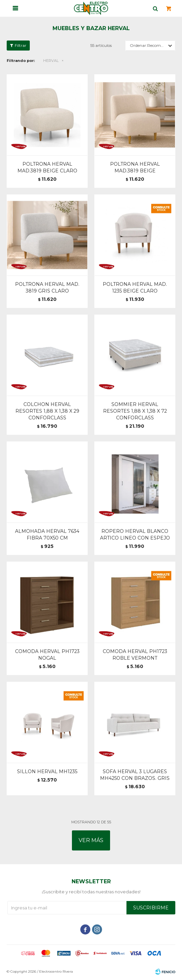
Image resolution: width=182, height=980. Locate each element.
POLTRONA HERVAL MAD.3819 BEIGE (135, 167)
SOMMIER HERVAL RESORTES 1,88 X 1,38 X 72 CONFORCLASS (135, 411)
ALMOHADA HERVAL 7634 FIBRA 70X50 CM (47, 535)
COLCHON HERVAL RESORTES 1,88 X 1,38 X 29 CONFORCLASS (47, 411)
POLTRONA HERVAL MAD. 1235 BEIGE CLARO (135, 288)
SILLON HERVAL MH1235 (47, 771)
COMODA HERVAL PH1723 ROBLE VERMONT (135, 655)
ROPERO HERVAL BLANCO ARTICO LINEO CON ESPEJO (135, 535)
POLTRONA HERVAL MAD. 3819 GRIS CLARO (47, 288)
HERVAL (51, 61)
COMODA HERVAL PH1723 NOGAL (47, 655)
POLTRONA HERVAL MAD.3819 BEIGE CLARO (47, 167)
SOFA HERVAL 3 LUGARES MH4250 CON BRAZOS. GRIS (135, 775)
